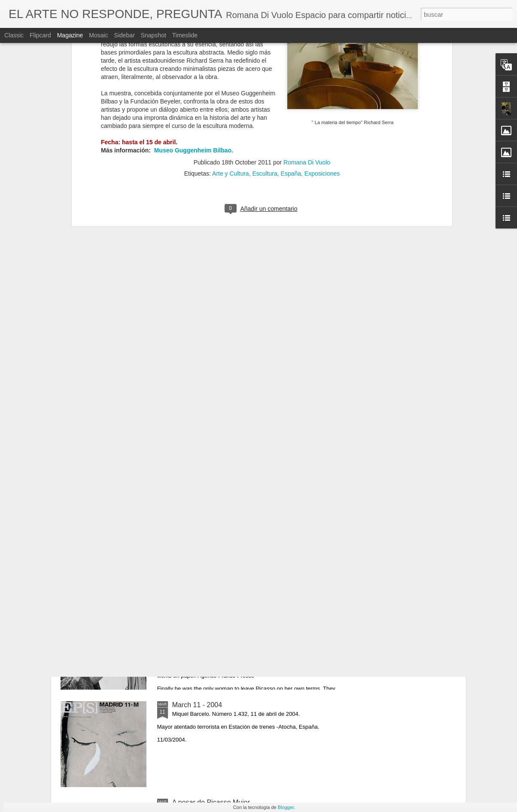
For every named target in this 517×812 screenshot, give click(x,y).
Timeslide (185, 35)
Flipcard (40, 35)
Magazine (70, 35)
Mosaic (98, 35)
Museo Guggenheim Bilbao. (193, 51)
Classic (14, 35)
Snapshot (154, 35)
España (291, 74)
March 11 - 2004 (197, 705)
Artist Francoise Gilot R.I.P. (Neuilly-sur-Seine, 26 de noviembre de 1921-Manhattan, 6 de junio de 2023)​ (252, 611)
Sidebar (125, 35)
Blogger (286, 807)
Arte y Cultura (231, 74)
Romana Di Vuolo (307, 63)
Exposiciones (322, 74)
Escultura (265, 74)
